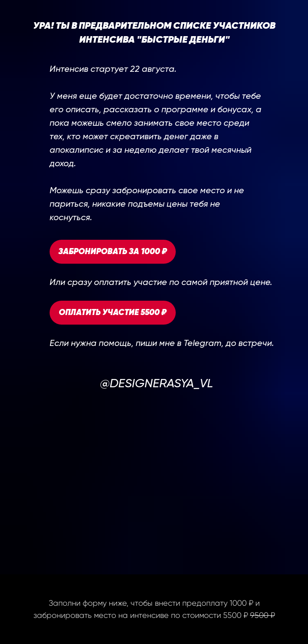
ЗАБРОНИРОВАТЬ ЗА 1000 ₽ (113, 252)
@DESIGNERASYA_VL (157, 384)
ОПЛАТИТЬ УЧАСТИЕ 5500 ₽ (113, 313)
